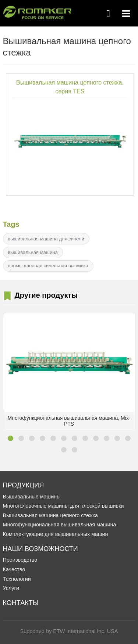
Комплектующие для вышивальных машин (56, 534)
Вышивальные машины (32, 497)
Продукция (24, 485)
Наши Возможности (40, 549)
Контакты (21, 603)
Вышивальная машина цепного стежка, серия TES (70, 87)
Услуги (11, 588)
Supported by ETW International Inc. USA (69, 631)
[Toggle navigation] (126, 14)
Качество (14, 569)
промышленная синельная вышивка (48, 266)
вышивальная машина (33, 252)
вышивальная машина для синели (46, 239)
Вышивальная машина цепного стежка (51, 515)
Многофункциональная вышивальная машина (60, 525)
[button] (10, 438)
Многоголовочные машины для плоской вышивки (63, 506)
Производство (20, 560)
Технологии (17, 579)
